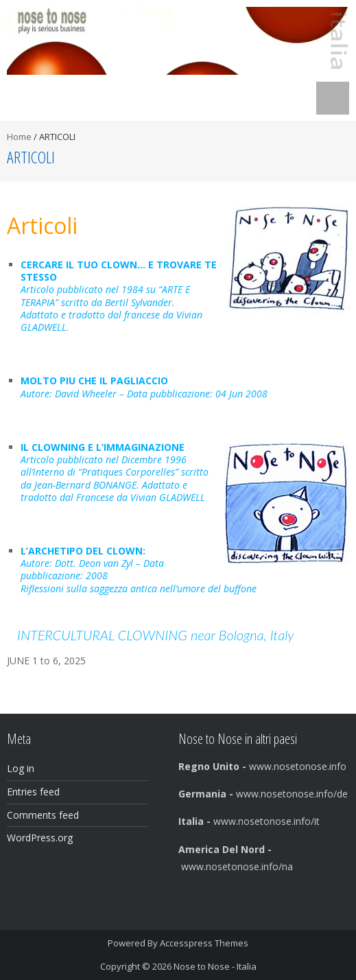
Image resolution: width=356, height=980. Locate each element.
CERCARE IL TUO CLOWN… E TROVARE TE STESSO (119, 271)
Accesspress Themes (204, 943)
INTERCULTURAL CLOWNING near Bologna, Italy (156, 635)
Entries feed (33, 792)
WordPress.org (40, 838)
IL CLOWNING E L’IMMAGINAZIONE (103, 447)
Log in (21, 768)
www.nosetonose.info (264, 766)
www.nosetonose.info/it (249, 821)
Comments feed (43, 815)
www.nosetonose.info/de (263, 794)
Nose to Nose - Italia (215, 966)
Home (19, 137)
